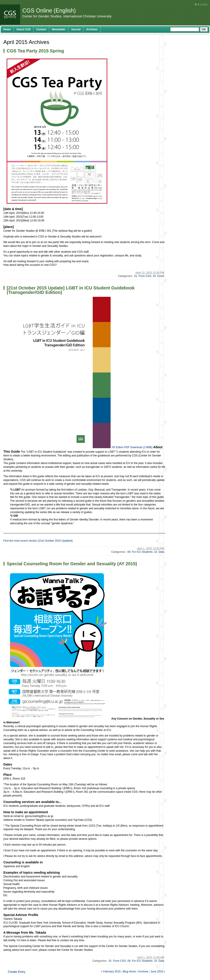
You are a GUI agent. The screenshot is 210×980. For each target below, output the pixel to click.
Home (7, 29)
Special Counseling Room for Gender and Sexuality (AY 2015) (72, 564)
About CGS (23, 29)
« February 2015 (111, 972)
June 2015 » (158, 972)
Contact (41, 29)
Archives (92, 29)
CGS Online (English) (49, 10)
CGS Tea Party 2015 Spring (35, 51)
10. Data (159, 552)
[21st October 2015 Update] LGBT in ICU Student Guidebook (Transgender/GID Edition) (71, 290)
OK (204, 29)
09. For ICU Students (140, 552)
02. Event (159, 276)
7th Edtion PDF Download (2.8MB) (132, 447)
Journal (76, 29)
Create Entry (17, 972)
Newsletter (59, 29)
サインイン (201, 4)
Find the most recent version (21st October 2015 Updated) (38, 541)
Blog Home (129, 972)
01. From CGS (143, 276)
